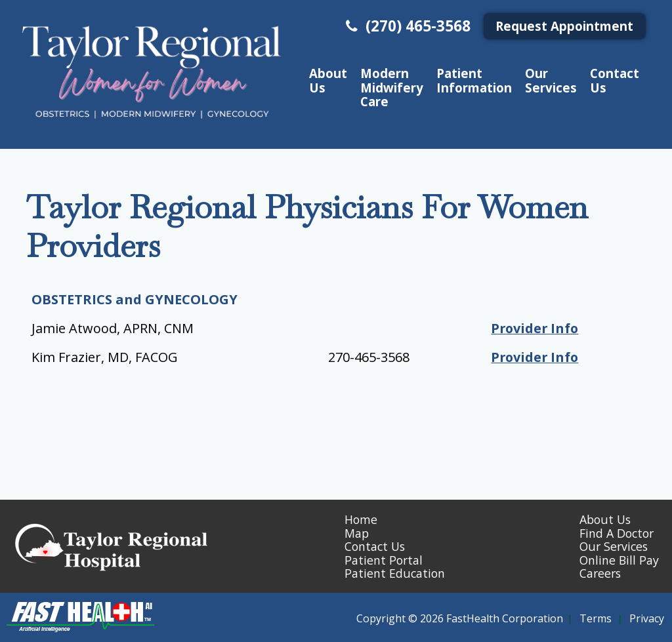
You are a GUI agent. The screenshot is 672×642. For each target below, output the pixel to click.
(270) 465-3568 (407, 26)
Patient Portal (384, 560)
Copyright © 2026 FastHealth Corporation (460, 618)
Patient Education (395, 573)
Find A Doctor (617, 533)
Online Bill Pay (619, 560)
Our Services (551, 80)
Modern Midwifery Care (392, 87)
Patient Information (474, 80)
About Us (328, 80)
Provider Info (533, 328)
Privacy (647, 618)
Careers (600, 573)
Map (357, 533)
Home (361, 519)
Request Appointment (564, 26)
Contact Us (615, 80)
